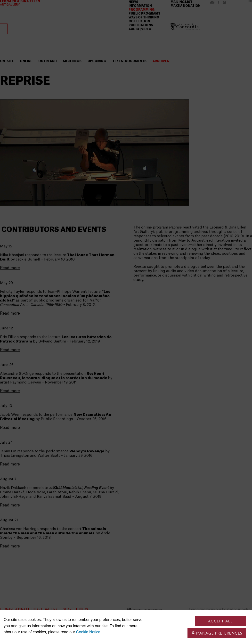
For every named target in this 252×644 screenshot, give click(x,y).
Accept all (220, 621)
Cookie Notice (88, 632)
